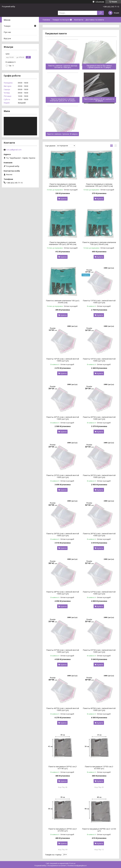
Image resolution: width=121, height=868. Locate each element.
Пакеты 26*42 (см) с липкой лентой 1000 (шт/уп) (99, 534)
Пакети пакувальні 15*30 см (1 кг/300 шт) (99, 767)
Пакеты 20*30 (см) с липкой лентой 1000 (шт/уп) (99, 418)
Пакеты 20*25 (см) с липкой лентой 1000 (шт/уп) (63, 418)
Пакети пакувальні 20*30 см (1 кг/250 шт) (63, 830)
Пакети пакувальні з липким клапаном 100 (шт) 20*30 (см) (63, 185)
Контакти (79, 20)
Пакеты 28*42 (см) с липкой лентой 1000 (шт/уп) (63, 593)
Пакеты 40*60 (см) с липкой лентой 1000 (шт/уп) (99, 709)
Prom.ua (72, 863)
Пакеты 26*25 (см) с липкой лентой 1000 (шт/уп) (99, 476)
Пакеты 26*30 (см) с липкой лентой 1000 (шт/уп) (63, 534)
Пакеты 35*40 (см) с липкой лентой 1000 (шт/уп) (63, 651)
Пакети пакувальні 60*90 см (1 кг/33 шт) (99, 830)
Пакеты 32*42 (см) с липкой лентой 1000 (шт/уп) (99, 593)
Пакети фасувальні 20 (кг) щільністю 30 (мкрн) (99, 100)
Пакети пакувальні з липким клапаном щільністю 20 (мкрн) (63, 100)
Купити (64, 199)
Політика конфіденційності (77, 866)
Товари (7, 26)
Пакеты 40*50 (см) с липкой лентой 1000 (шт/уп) (63, 709)
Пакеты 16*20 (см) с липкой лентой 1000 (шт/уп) (63, 360)
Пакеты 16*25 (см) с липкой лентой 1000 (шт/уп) (99, 360)
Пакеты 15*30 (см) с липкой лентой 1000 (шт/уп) (99, 301)
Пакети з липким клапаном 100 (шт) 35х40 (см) (63, 301)
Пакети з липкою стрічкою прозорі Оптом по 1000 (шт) (63, 67)
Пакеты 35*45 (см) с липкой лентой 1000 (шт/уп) (99, 651)
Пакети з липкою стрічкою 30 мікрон (62, 134)
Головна (46, 20)
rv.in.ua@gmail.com (14, 150)
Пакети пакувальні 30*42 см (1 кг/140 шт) (63, 767)
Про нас (7, 32)
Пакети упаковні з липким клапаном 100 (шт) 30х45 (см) (99, 243)
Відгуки (7, 38)
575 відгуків (100, 2)
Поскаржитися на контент (57, 866)
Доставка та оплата (95, 20)
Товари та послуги (61, 20)
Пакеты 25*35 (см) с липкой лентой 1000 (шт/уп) (63, 476)
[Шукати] (100, 13)
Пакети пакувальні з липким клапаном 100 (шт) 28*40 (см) (63, 243)
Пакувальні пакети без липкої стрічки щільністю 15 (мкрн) (99, 67)
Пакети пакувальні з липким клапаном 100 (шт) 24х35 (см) (99, 185)
